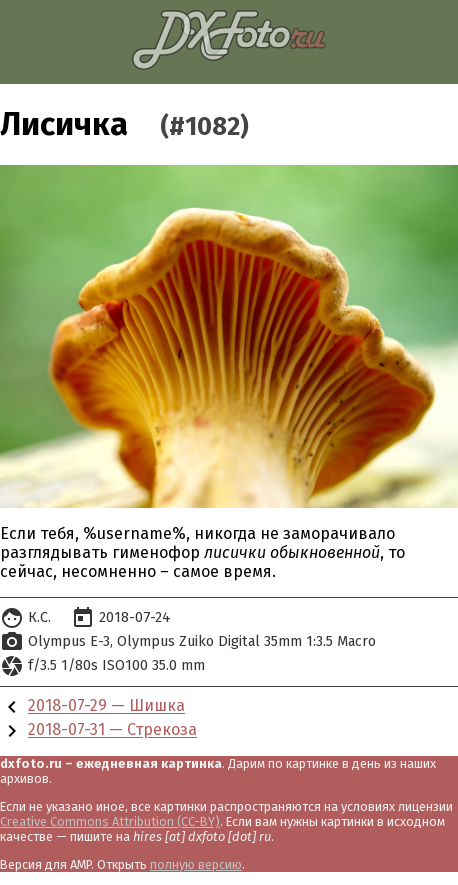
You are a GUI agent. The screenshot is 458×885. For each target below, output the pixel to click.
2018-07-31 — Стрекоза (112, 730)
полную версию (196, 864)
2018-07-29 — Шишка (106, 706)
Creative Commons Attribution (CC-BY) (110, 821)
